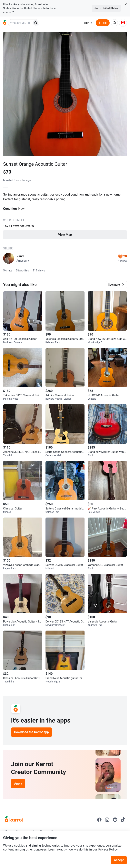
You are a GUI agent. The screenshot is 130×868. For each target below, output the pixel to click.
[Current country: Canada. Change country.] (123, 23)
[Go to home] (5, 23)
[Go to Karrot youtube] (115, 820)
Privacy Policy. (108, 849)
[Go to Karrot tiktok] (123, 820)
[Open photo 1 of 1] (65, 94)
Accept (119, 860)
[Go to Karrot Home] (14, 820)
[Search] (36, 23)
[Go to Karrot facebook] (99, 820)
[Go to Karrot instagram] (107, 820)
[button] (116, 285)
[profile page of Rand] (9, 258)
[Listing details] (65, 219)
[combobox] (20, 23)
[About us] (114, 23)
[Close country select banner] (126, 4)
